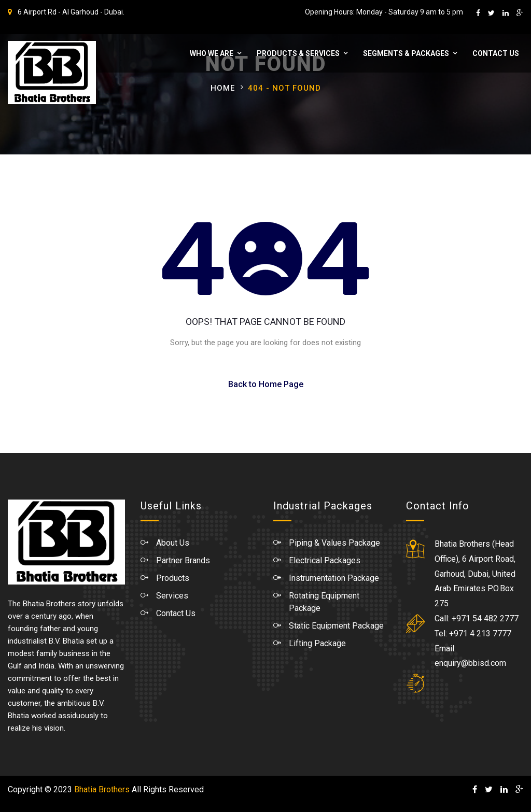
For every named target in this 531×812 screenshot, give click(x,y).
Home (223, 88)
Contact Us (495, 53)
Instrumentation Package (334, 578)
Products (173, 578)
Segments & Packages (405, 53)
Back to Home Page (266, 384)
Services (172, 596)
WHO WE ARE (211, 53)
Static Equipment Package (336, 626)
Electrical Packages (325, 560)
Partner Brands (183, 560)
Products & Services (297, 53)
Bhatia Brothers (102, 789)
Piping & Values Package (334, 543)
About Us (173, 543)
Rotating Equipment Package (324, 602)
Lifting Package (317, 643)
